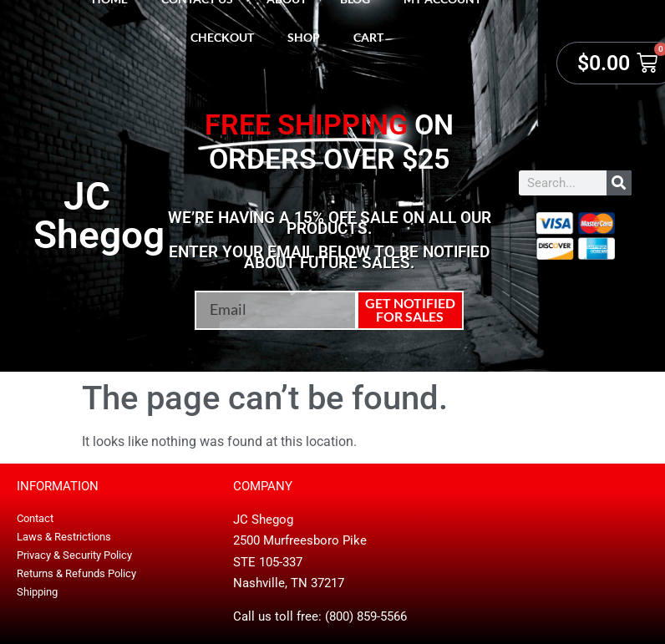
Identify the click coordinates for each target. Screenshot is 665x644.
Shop (304, 37)
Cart (368, 37)
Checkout (222, 37)
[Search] (619, 183)
